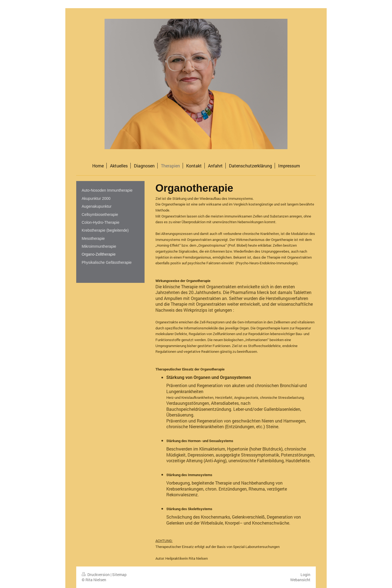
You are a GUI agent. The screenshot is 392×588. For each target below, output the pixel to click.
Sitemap (119, 575)
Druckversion (96, 575)
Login (305, 575)
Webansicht (300, 580)
